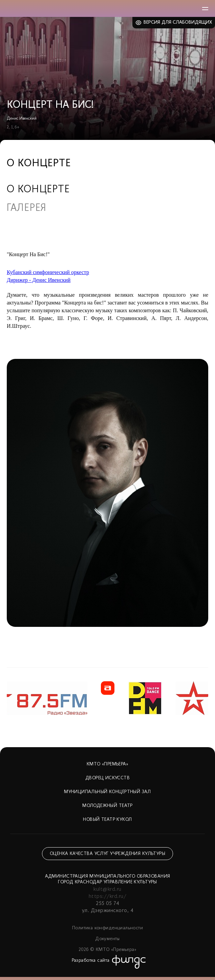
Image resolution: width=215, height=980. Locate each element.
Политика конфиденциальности (107, 928)
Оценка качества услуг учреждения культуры (107, 854)
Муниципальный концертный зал (107, 792)
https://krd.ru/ (107, 897)
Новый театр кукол (107, 820)
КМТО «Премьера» (107, 764)
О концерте (38, 190)
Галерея (27, 209)
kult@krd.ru (107, 889)
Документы (107, 939)
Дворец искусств (107, 778)
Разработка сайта (91, 961)
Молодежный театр (107, 806)
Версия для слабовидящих (178, 22)
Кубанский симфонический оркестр (48, 272)
